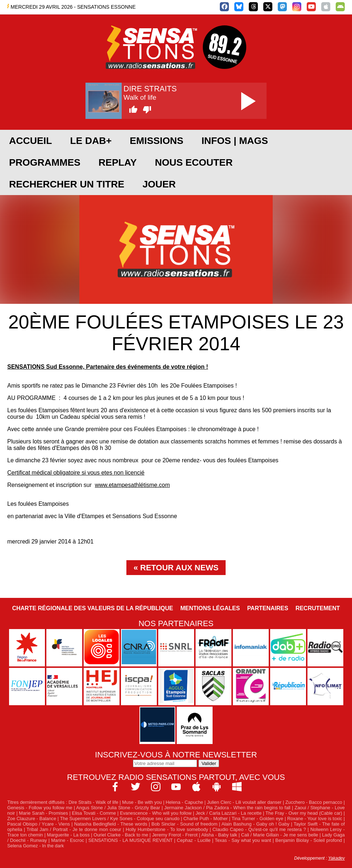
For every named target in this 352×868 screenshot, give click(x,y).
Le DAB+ (91, 141)
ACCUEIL (30, 141)
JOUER (159, 184)
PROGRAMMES (45, 162)
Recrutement (318, 608)
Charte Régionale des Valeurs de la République (92, 608)
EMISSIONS (156, 141)
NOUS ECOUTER (194, 162)
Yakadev (336, 858)
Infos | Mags (235, 141)
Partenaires (268, 608)
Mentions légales (210, 608)
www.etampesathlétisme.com (132, 485)
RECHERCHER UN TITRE (67, 184)
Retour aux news (179, 568)
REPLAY (118, 162)
